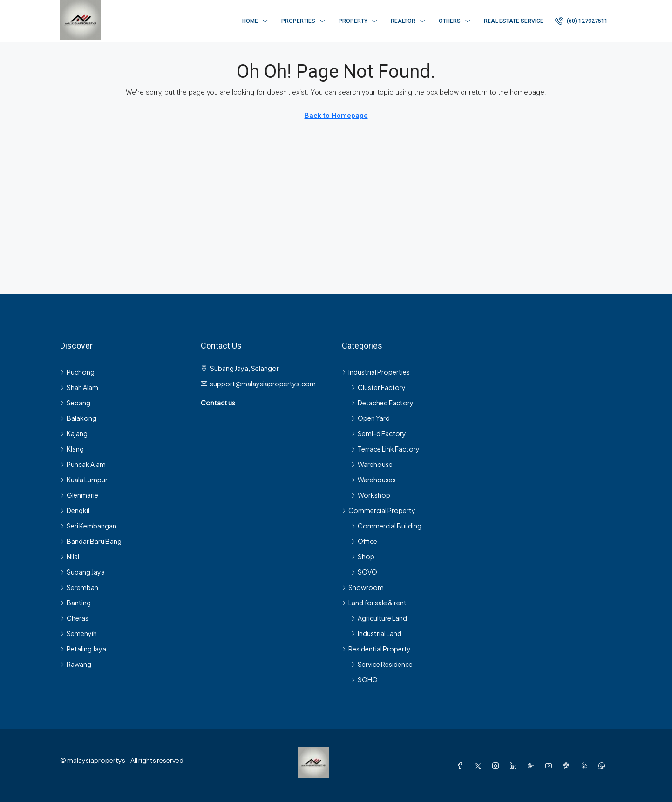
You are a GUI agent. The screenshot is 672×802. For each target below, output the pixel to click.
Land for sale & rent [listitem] (374, 603)
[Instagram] (497, 766)
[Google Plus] (533, 766)
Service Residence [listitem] (382, 664)
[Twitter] (480, 766)
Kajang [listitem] (74, 433)
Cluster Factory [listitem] (378, 387)
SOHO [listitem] (364, 679)
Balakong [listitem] (78, 418)
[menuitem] (581, 21)
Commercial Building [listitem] (386, 526)
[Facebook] (462, 766)
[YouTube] (550, 766)
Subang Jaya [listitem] (82, 572)
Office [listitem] (364, 541)
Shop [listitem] (363, 556)
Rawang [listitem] (76, 664)
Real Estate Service (514, 21)
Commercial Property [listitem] (379, 510)
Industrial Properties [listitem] (376, 372)
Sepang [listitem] (75, 403)
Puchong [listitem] (77, 372)
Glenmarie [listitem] (79, 495)
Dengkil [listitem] (75, 510)
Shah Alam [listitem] (79, 387)
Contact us (218, 403)
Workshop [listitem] (371, 495)
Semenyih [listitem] (78, 633)
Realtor (403, 21)
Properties (298, 21)
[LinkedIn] (515, 766)
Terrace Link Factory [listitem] (385, 449)
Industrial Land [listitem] (376, 633)
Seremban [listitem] (79, 587)
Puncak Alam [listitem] (83, 464)
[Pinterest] (568, 766)
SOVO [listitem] (364, 572)
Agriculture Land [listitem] (379, 618)
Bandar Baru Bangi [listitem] (92, 541)
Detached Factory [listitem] (382, 403)
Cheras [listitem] (74, 618)
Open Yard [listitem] (370, 418)
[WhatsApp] (604, 766)
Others (450, 21)
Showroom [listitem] (363, 587)
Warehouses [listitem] (373, 480)
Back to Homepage (336, 116)
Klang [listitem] (72, 449)
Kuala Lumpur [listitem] (84, 480)
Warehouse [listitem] (372, 464)
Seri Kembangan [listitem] (88, 526)
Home (250, 21)
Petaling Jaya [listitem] (83, 649)
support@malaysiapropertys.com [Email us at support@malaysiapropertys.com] (263, 384)
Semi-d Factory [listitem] (379, 433)
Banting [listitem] (75, 603)
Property (353, 21)
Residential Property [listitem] (376, 649)
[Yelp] (586, 766)
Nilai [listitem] (70, 556)
